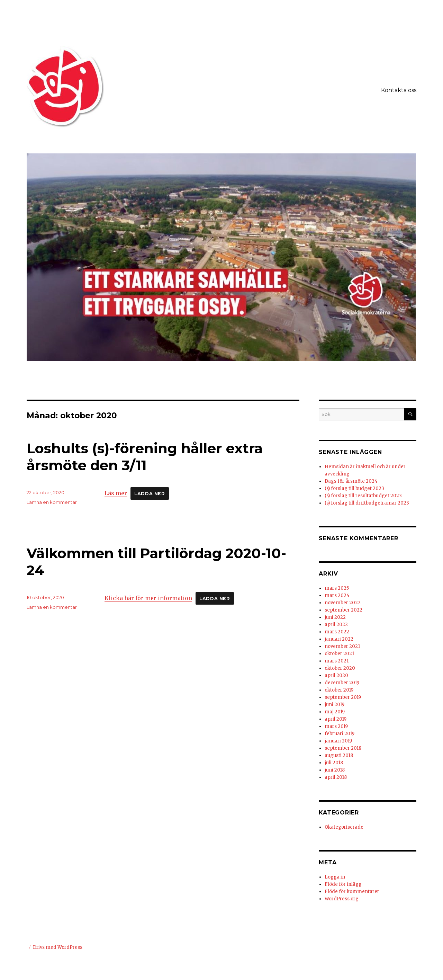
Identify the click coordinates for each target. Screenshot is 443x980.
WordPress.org (342, 899)
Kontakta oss (399, 90)
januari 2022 (339, 639)
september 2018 (343, 748)
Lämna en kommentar (52, 502)
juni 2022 (335, 617)
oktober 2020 (340, 668)
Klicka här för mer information (148, 598)
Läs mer (116, 493)
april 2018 (336, 777)
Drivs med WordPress (58, 947)
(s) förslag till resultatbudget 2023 (363, 496)
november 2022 (343, 603)
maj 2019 (335, 712)
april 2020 (336, 675)
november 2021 (342, 646)
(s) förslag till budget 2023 (354, 488)
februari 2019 (340, 734)
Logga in (335, 877)
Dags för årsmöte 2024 (351, 481)
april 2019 (336, 719)
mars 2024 (337, 595)
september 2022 (343, 610)
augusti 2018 (339, 755)
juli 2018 (334, 763)
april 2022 (336, 625)
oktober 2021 (339, 654)
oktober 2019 (339, 690)
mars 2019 (336, 726)
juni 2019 (334, 705)
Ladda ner (150, 494)
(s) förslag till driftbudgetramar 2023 (367, 503)
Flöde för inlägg (343, 884)
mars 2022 (337, 632)
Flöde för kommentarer (352, 892)
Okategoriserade (344, 827)
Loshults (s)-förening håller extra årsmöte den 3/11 (145, 457)
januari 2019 (338, 741)
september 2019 (343, 697)
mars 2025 (337, 588)
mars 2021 (337, 661)
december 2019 (342, 683)
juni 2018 (335, 770)
